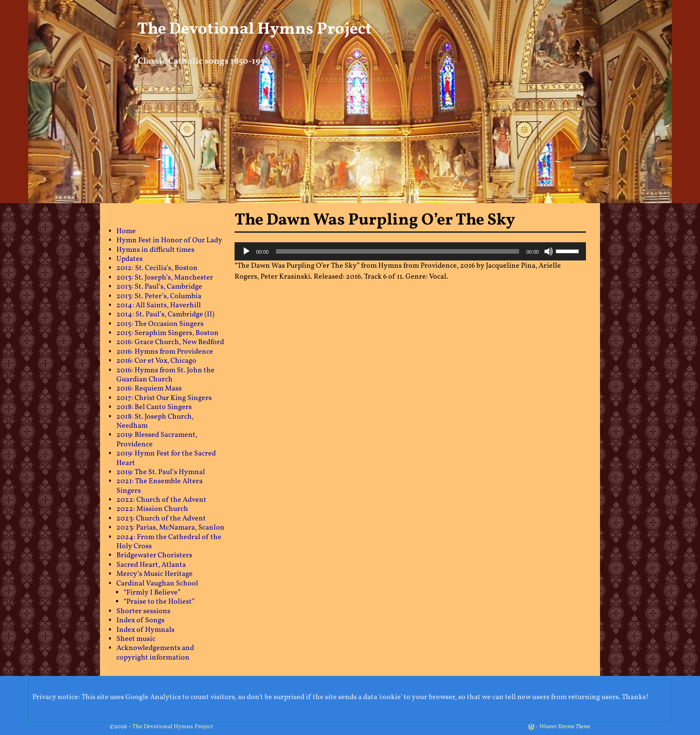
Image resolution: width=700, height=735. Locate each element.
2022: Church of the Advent (161, 500)
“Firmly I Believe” (152, 593)
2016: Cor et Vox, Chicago (156, 361)
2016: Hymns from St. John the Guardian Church (165, 375)
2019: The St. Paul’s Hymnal (161, 472)
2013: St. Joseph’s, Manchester (165, 278)
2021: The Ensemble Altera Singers (160, 486)
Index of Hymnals (145, 630)
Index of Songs (140, 620)
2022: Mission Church (152, 509)
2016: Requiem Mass (149, 389)
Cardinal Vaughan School (157, 584)
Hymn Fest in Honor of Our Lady (169, 240)
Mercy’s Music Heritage (155, 574)
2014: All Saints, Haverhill (159, 305)
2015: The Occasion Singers (160, 324)
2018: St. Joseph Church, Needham (155, 421)
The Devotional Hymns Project (255, 30)
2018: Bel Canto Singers (154, 407)
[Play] (246, 251)
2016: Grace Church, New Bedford (170, 342)
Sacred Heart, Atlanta (151, 565)
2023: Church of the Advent (161, 519)
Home (126, 231)
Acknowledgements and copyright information (155, 653)
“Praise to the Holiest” (159, 602)
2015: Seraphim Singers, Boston (167, 333)
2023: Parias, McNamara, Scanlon (170, 528)
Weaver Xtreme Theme (565, 727)
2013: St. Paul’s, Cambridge (159, 287)
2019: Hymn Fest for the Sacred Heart (166, 458)
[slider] (397, 251)
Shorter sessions (143, 611)
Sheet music (136, 639)
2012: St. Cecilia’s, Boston (157, 268)
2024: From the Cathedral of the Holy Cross (169, 542)
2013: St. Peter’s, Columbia (159, 296)
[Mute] (549, 251)
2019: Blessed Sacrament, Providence (157, 440)
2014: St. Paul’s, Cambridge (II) (165, 315)
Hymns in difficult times (155, 250)
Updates (130, 259)
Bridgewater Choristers (154, 555)
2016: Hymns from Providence (165, 352)
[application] (410, 251)
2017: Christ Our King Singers (164, 398)
